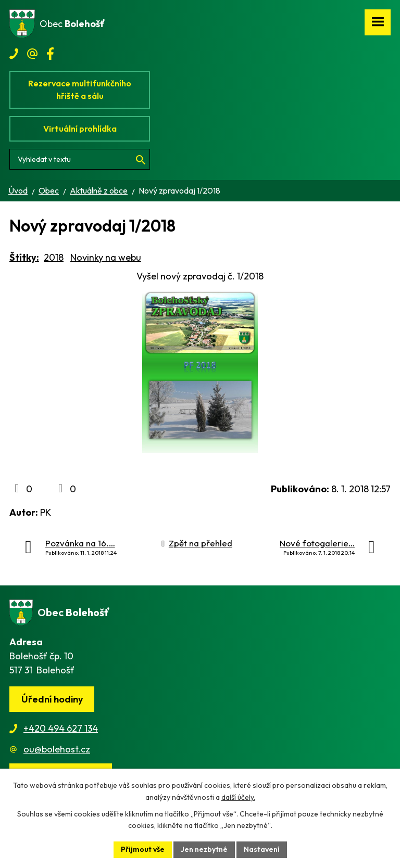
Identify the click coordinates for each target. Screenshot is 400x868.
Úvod (18, 190)
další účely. (238, 797)
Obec (49, 190)
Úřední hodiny (52, 699)
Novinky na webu (106, 257)
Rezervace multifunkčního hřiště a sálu (80, 90)
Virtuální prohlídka (80, 129)
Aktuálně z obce (99, 190)
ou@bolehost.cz (57, 749)
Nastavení (262, 849)
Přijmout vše (143, 849)
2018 (54, 257)
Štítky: (24, 257)
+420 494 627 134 (61, 728)
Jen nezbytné (204, 849)
